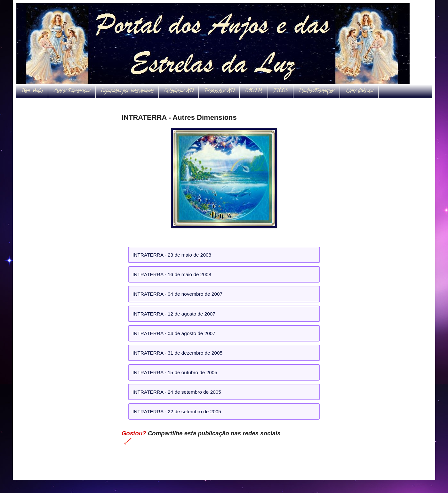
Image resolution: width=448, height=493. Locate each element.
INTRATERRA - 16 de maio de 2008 (172, 274)
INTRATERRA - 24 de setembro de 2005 (177, 392)
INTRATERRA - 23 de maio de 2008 (172, 255)
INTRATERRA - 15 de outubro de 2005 (175, 372)
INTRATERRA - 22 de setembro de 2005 (177, 411)
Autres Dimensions (72, 91)
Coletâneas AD (179, 91)
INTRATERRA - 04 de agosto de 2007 (174, 333)
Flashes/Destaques (316, 91)
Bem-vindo (32, 91)
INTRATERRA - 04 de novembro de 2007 (177, 294)
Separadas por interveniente (127, 91)
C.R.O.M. (254, 91)
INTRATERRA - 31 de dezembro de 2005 (177, 353)
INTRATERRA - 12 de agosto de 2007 (174, 314)
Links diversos (359, 91)
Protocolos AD (219, 91)
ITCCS (280, 91)
